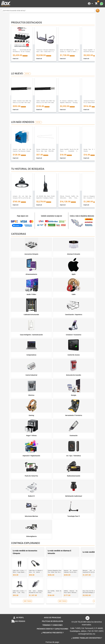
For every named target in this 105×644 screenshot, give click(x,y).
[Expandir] (91, 4)
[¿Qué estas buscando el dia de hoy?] (48, 11)
